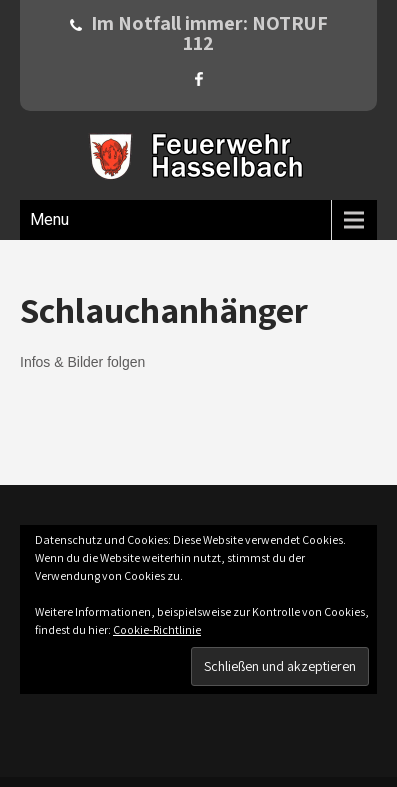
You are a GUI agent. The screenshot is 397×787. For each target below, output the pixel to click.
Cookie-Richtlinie (157, 629)
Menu (49, 219)
